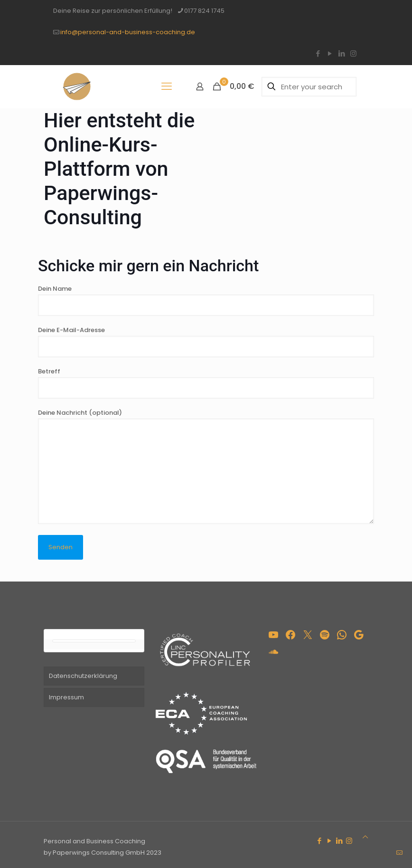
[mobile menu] (167, 86)
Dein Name (206, 300)
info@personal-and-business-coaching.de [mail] (128, 32)
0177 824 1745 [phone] (204, 11)
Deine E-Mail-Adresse (206, 341)
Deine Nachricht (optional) (206, 466)
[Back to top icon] (365, 837)
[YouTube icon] (330, 53)
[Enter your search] (309, 87)
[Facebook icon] (318, 53)
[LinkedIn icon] (342, 53)
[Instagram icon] (353, 53)
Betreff (206, 383)
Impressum (66, 697)
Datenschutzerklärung (83, 676)
